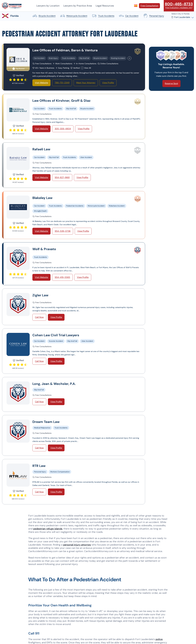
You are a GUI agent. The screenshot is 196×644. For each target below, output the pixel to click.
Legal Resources (105, 6)
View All (86, 68)
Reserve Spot (171, 83)
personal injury (153, 16)
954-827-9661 (62, 177)
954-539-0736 (63, 231)
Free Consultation (149, 6)
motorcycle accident (74, 16)
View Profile (108, 83)
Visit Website (41, 83)
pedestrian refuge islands (48, 529)
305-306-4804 (63, 129)
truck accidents (103, 16)
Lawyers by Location (48, 6)
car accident (129, 16)
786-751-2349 (62, 83)
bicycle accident (44, 16)
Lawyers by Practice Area (78, 6)
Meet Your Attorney (86, 83)
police (159, 639)
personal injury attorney (77, 545)
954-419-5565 (62, 277)
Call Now (39, 317)
